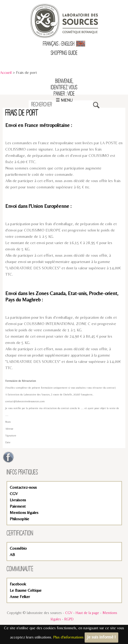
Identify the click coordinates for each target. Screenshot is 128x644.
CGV (14, 494)
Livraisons (18, 500)
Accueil (6, 72)
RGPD (69, 619)
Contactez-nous (23, 487)
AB (12, 555)
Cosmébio (18, 548)
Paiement (18, 506)
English (73, 44)
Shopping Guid (63, 53)
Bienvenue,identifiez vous (64, 85)
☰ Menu (64, 100)
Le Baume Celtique (26, 590)
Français (51, 44)
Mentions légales (24, 512)
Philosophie (19, 519)
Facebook (18, 584)
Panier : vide (64, 94)
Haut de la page (87, 613)
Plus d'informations (68, 637)
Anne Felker (20, 597)
